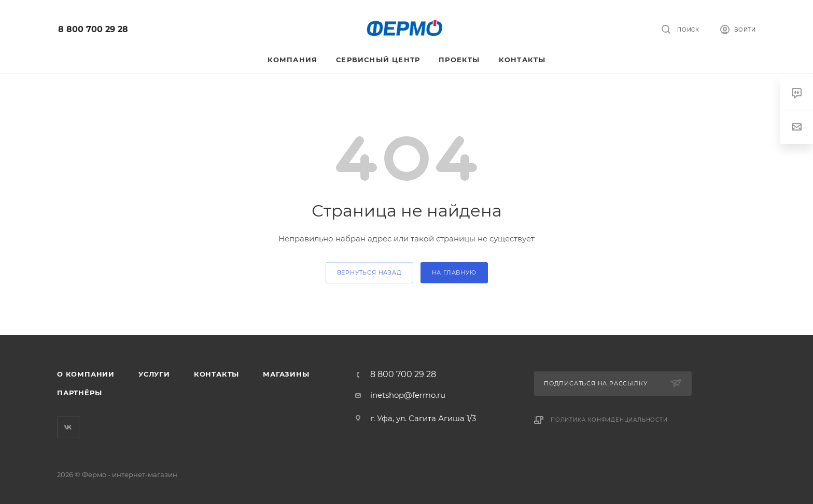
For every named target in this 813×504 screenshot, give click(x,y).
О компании (86, 374)
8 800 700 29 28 (93, 29)
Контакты (216, 374)
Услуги (154, 374)
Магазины (286, 374)
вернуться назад (369, 272)
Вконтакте (68, 427)
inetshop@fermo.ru (408, 395)
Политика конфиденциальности (609, 420)
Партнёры (79, 393)
